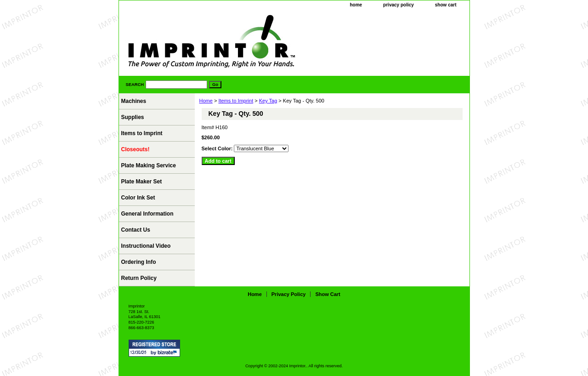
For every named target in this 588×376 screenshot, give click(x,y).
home (356, 5)
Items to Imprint (236, 101)
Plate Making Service (149, 165)
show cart (446, 5)
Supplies (133, 117)
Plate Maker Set (142, 182)
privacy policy (399, 5)
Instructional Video (146, 246)
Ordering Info (139, 262)
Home (206, 101)
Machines (134, 101)
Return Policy (139, 278)
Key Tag (268, 101)
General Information (147, 214)
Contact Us (136, 230)
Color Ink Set (138, 198)
